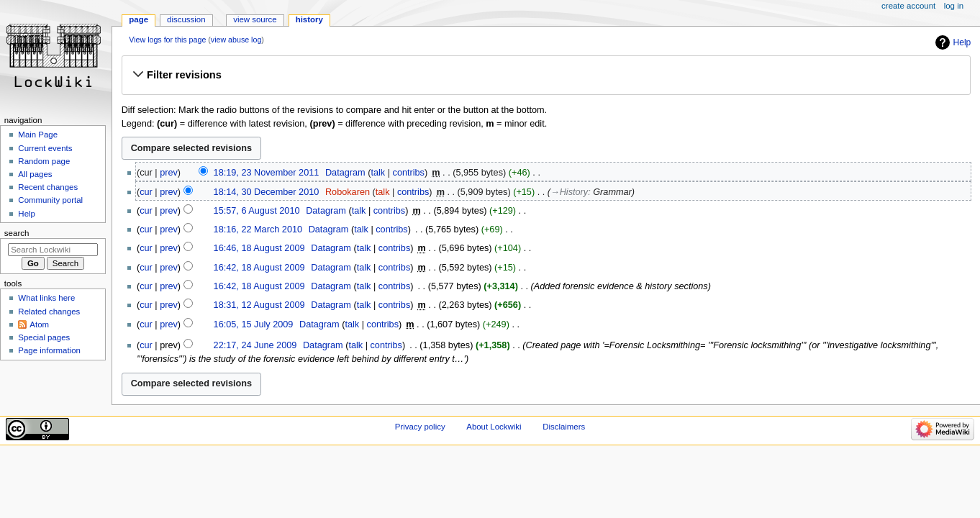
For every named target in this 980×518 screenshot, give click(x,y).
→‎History (569, 192)
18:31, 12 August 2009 (259, 305)
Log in (954, 6)
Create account (908, 6)
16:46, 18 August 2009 (259, 248)
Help (962, 42)
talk (378, 173)
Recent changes (48, 187)
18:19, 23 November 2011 (267, 173)
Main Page (38, 135)
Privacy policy (420, 427)
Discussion (186, 19)
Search (17, 233)
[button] (546, 75)
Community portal (50, 200)
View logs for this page (167, 40)
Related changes (49, 312)
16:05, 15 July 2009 (254, 324)
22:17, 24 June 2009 (255, 345)
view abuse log (236, 40)
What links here (46, 298)
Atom (39, 324)
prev (169, 173)
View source (255, 19)
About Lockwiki (494, 427)
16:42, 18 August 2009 (259, 268)
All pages (35, 174)
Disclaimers (564, 427)
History (309, 19)
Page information (49, 350)
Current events (45, 148)
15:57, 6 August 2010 (257, 211)
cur (146, 192)
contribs (409, 173)
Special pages (44, 337)
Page (139, 19)
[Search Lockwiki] (53, 250)
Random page (44, 161)
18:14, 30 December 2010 (267, 192)
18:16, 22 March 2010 (258, 230)
